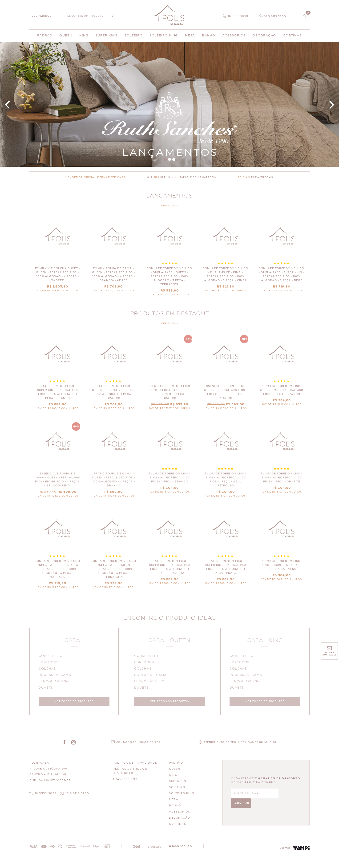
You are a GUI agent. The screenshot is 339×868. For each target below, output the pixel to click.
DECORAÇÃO (180, 819)
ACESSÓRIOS (180, 813)
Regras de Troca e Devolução (130, 772)
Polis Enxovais (170, 14)
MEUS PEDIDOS (40, 16)
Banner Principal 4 (169, 104)
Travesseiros (125, 780)
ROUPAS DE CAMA (55, 676)
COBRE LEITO (51, 657)
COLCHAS (48, 669)
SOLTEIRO (177, 788)
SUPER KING (179, 782)
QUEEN (175, 770)
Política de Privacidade (135, 764)
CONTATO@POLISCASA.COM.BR (138, 743)
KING (173, 776)
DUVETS (46, 688)
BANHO (175, 807)
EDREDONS (49, 663)
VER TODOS (169, 206)
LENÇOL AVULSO (54, 682)
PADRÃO (176, 764)
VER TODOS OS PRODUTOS (74, 702)
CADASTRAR (287, 794)
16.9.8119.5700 (275, 16)
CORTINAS (178, 825)
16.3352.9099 (238, 16)
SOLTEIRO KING (182, 794)
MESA (174, 800)
